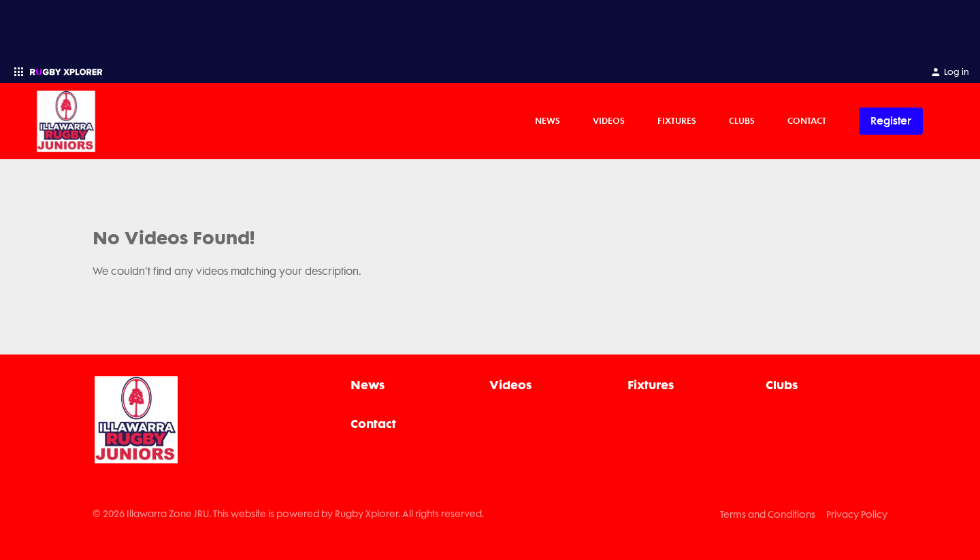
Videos (609, 120)
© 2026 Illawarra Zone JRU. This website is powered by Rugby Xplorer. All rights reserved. (288, 514)
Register (891, 121)
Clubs (742, 120)
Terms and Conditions (768, 514)
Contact (807, 120)
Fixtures (677, 120)
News (548, 120)
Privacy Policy (857, 514)
